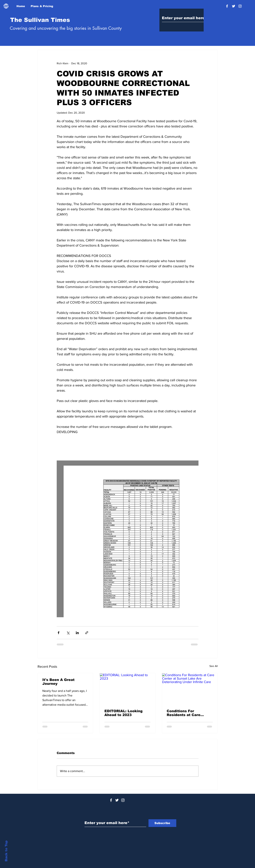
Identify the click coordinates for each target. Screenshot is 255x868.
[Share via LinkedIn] (77, 633)
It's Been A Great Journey (58, 682)
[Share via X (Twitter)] (68, 633)
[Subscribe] (162, 823)
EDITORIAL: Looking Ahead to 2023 (123, 713)
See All (214, 666)
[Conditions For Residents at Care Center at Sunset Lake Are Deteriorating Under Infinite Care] (190, 689)
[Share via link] (87, 633)
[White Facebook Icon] (111, 800)
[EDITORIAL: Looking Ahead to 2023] (127, 689)
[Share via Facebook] (59, 633)
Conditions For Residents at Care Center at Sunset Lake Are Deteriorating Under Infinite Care (189, 713)
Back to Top (6, 851)
